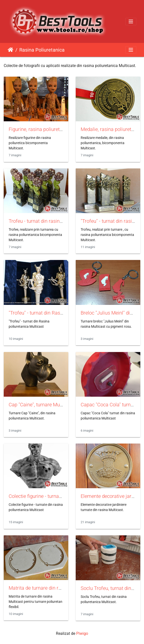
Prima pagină (11, 50)
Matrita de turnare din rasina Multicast (50, 588)
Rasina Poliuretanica (42, 50)
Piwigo (82, 633)
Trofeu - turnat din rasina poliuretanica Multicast (61, 221)
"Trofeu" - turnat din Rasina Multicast (48, 313)
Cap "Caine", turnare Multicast (41, 405)
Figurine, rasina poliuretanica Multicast (51, 129)
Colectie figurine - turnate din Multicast (50, 496)
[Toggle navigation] (131, 22)
